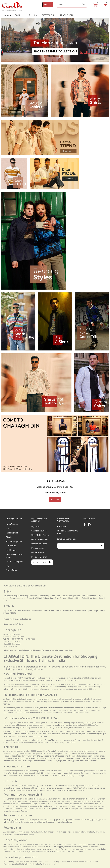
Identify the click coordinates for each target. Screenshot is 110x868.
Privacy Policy (11, 570)
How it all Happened (18, 674)
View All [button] (55, 499)
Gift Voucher (49, 15)
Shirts (7, 15)
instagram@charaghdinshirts (25, 650)
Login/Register (12, 524)
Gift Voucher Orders (40, 539)
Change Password (39, 531)
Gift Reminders (38, 552)
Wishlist (9, 537)
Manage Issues (38, 548)
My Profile (36, 526)
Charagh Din (12, 630)
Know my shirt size (17, 766)
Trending (33, 15)
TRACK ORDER (67, 15)
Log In (48, 5)
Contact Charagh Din (14, 561)
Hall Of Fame (11, 550)
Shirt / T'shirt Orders (40, 535)
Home (8, 528)
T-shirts (20, 15)
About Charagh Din (14, 541)
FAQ (7, 566)
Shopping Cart (12, 533)
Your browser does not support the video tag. (95, 127)
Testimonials (11, 546)
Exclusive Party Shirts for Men (54, 598)
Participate (62, 526)
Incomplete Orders (39, 544)
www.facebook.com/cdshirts (63, 650)
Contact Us (26, 619)
